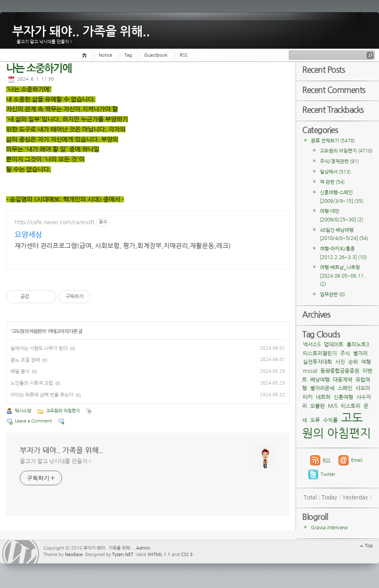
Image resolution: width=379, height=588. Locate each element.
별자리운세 (322, 388)
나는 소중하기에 (39, 69)
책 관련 (332, 182)
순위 (353, 362)
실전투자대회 (317, 362)
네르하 (323, 397)
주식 (345, 353)
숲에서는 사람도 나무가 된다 (39, 348)
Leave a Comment (33, 421)
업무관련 (332, 295)
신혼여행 (343, 397)
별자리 (360, 353)
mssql (310, 371)
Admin (143, 548)
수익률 (330, 420)
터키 (308, 397)
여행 (366, 362)
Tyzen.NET (123, 555)
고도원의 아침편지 (29, 331)
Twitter (328, 474)
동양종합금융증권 (340, 371)
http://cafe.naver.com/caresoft (54, 222)
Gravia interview (329, 528)
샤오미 (363, 388)
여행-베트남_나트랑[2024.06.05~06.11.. (343, 276)
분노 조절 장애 (25, 360)
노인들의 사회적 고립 (32, 383)
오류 (315, 420)
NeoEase (74, 555)
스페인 (345, 388)
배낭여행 (320, 380)
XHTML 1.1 (159, 555)
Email (357, 460)
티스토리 (351, 406)
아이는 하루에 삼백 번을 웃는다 (42, 395)
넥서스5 (312, 345)
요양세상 (28, 235)
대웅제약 (343, 380)
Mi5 (333, 406)
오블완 (317, 406)
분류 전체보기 (333, 141)
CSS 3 (187, 555)
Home (86, 55)
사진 (340, 362)
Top (369, 546)
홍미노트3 (358, 345)
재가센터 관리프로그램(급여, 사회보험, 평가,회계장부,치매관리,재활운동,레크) (123, 246)
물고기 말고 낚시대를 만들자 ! (55, 461)
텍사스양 (23, 411)
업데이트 (334, 345)
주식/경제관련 (339, 161)
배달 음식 (20, 371)
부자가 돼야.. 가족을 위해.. (81, 30)
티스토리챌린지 (320, 353)
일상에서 (335, 172)
